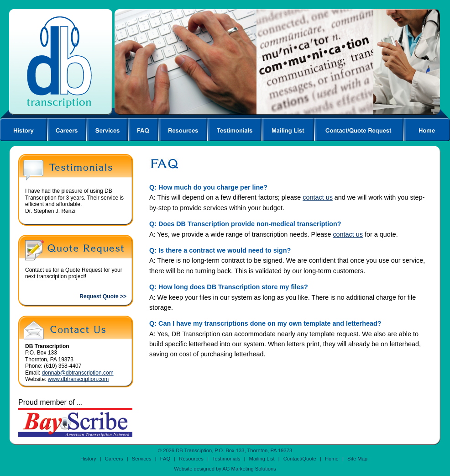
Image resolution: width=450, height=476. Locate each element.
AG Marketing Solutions (249, 469)
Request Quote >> (103, 296)
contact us (318, 197)
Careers (114, 459)
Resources (191, 459)
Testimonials (226, 459)
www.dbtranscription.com (78, 379)
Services (142, 459)
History (88, 459)
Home (332, 459)
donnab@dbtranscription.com (78, 373)
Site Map (357, 459)
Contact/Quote (300, 459)
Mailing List (262, 459)
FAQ (165, 459)
